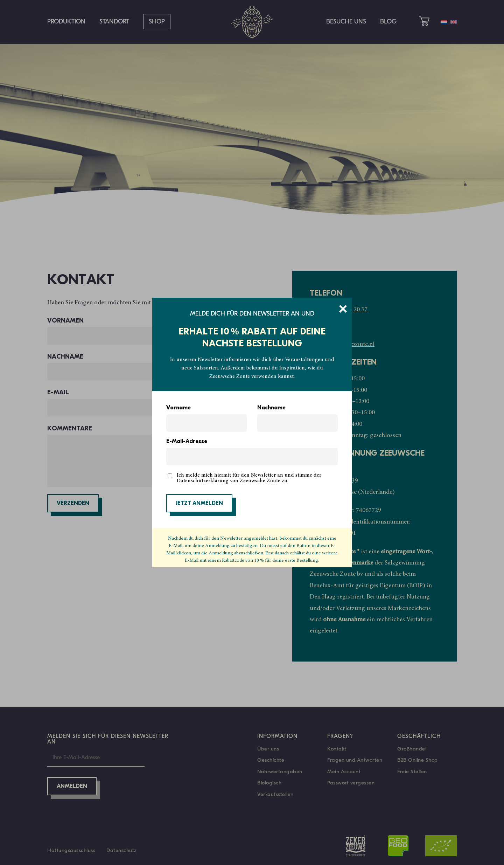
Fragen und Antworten (355, 760)
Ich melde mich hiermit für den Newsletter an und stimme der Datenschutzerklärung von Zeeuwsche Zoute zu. (249, 478)
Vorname (178, 408)
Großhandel (412, 749)
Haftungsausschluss (71, 850)
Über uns (268, 749)
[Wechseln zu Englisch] (454, 22)
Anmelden (72, 787)
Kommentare (147, 456)
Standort (114, 22)
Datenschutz (122, 850)
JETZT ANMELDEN (199, 504)
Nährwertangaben (280, 771)
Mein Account (344, 771)
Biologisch (269, 783)
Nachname (271, 408)
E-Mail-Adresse (187, 442)
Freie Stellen (412, 771)
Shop (157, 22)
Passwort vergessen (351, 783)
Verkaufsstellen (275, 794)
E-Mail (147, 403)
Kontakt (337, 749)
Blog (388, 22)
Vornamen (147, 331)
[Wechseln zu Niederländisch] (444, 22)
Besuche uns (346, 22)
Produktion (66, 22)
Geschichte (271, 760)
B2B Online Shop (418, 760)
